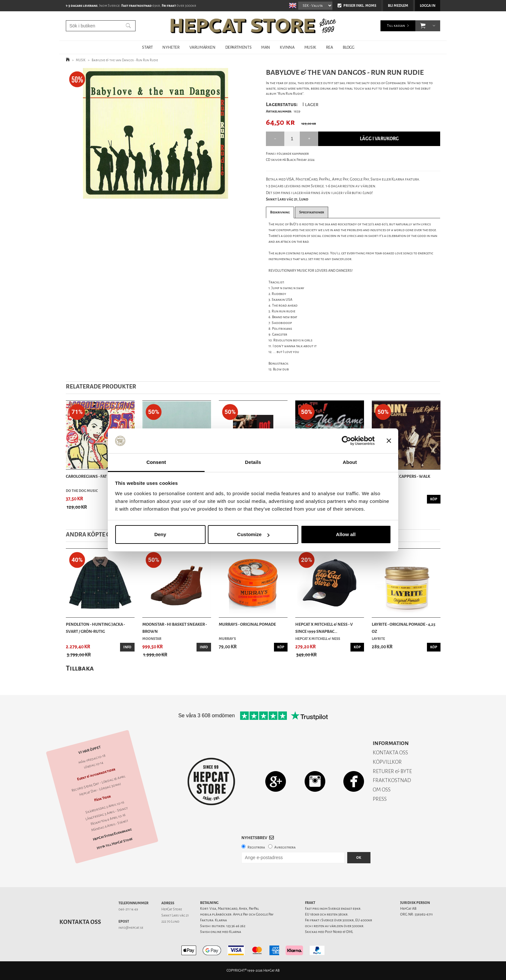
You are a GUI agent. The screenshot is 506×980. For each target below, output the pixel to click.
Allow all (346, 534)
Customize (253, 534)
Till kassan (396, 26)
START (147, 47)
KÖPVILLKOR (387, 762)
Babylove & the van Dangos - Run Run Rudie (125, 60)
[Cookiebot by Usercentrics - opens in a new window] (346, 441)
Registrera (256, 847)
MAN (266, 47)
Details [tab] (253, 462)
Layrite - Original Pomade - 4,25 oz (404, 628)
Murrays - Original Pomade (247, 624)
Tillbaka (80, 668)
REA (329, 47)
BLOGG (349, 47)
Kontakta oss (80, 922)
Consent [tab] (156, 462)
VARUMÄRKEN (202, 47)
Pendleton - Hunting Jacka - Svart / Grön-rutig (95, 628)
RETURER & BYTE (392, 771)
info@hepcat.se (131, 928)
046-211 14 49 (128, 909)
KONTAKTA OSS (390, 753)
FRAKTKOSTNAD (392, 780)
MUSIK (310, 47)
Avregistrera (285, 847)
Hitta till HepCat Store (115, 844)
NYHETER (171, 47)
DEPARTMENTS (238, 47)
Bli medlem (398, 6)
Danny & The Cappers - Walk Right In (401, 480)
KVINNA (287, 47)
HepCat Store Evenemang (112, 834)
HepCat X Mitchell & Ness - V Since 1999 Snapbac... (324, 628)
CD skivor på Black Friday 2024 (290, 160)
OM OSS (382, 790)
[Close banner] (389, 441)
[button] (423, 26)
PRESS (380, 799)
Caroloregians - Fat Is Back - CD (98, 476)
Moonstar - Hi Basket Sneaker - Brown (175, 628)
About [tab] (350, 462)
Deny (160, 534)
